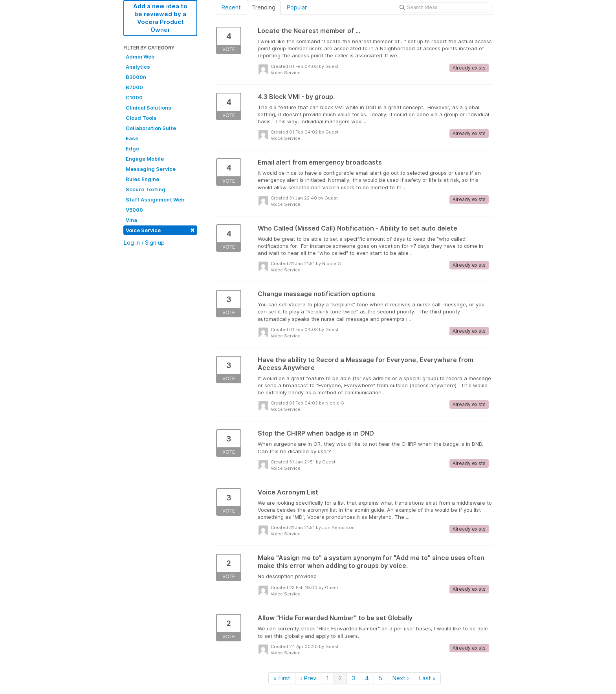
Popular (297, 7)
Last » (427, 678)
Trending (264, 7)
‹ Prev (308, 678)
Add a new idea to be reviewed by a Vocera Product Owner (160, 18)
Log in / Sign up (144, 243)
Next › (401, 678)
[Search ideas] (445, 7)
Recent (231, 7)
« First (282, 678)
